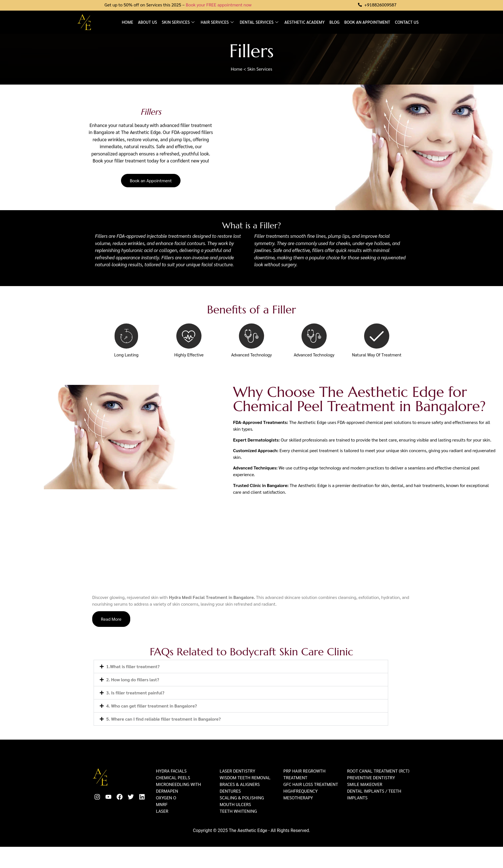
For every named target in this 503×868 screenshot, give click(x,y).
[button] (241, 667)
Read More (111, 619)
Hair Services (218, 22)
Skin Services (179, 22)
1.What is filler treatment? (133, 667)
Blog (334, 22)
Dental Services (260, 22)
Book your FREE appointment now (219, 5)
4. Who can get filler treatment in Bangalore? (152, 706)
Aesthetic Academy (305, 22)
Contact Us (407, 22)
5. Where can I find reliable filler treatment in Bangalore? (163, 719)
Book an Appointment (367, 22)
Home (128, 22)
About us (148, 22)
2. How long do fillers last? (133, 680)
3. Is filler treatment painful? (135, 693)
